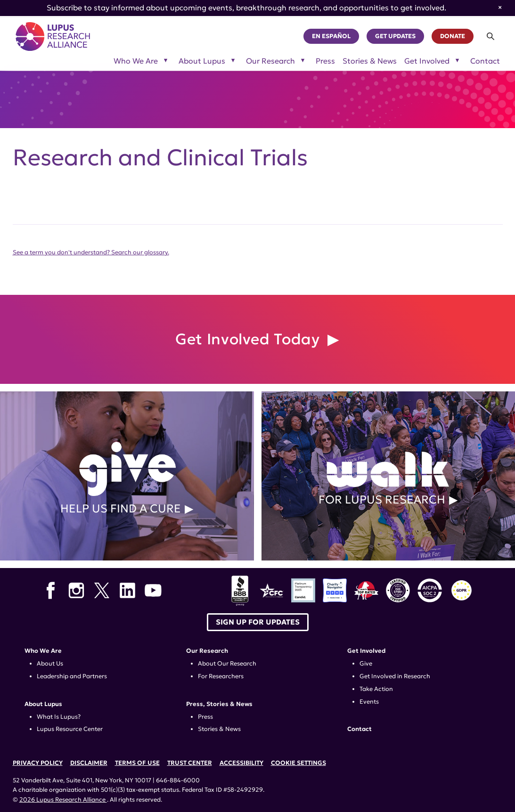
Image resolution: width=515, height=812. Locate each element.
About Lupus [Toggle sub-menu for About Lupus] (202, 61)
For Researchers (221, 676)
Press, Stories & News (219, 704)
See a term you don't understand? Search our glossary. (91, 252)
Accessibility (241, 763)
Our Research (207, 651)
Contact (485, 61)
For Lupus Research (388, 476)
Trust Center (190, 763)
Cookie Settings (298, 763)
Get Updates (395, 36)
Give (366, 664)
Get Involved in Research (395, 676)
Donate (453, 36)
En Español (331, 36)
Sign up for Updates (258, 622)
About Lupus (43, 704)
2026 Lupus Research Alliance (63, 800)
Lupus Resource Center (70, 729)
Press (325, 61)
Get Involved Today (249, 339)
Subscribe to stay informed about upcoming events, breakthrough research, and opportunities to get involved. (246, 8)
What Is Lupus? (59, 717)
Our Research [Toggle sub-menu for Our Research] (270, 61)
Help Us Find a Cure (127, 476)
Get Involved (366, 651)
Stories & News (370, 61)
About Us (50, 664)
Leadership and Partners (72, 676)
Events (369, 702)
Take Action (376, 689)
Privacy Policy (38, 763)
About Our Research (227, 664)
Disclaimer (89, 763)
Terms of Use (137, 763)
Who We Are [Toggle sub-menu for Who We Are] (136, 61)
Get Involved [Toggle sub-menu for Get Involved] (427, 61)
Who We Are (43, 651)
